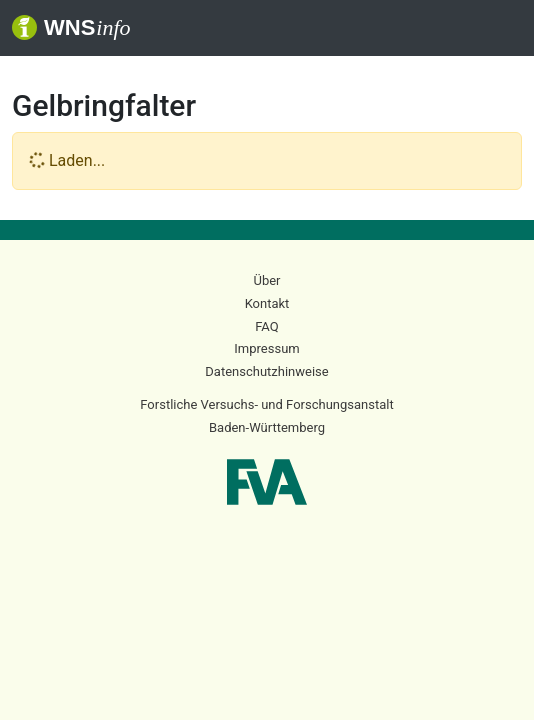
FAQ (266, 326)
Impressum (266, 348)
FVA (267, 482)
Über (266, 280)
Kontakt (267, 303)
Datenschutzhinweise (266, 371)
